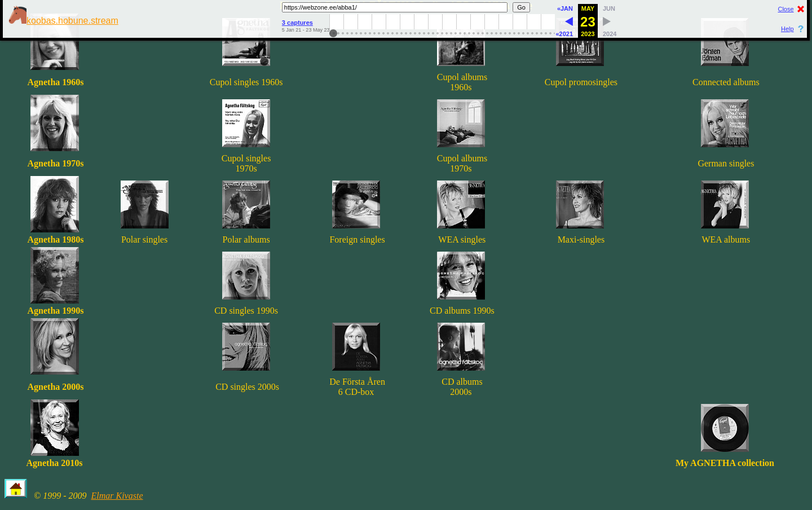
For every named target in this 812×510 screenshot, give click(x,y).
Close (785, 9)
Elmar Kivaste (117, 496)
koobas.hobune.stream (63, 21)
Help (787, 29)
